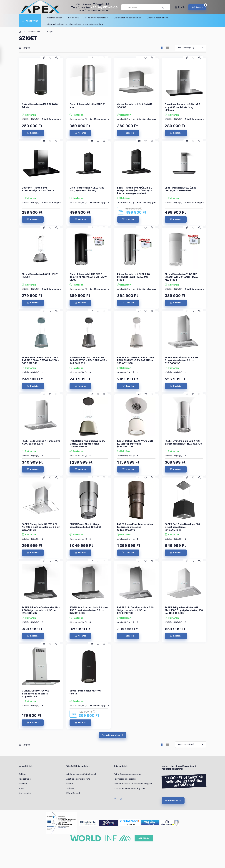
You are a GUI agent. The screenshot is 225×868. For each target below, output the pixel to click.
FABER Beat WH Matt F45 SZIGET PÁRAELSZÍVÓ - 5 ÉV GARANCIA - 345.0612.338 (136, 360)
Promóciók (73, 18)
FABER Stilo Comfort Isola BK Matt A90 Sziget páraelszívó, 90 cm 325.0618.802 (89, 610)
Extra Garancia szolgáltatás (127, 18)
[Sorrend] (191, 48)
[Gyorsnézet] (57, 58)
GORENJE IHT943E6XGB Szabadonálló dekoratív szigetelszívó (36, 693)
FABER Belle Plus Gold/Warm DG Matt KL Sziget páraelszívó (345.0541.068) (87, 444)
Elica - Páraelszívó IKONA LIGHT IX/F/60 (40, 276)
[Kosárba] (33, 133)
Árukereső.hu (129, 825)
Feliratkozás (171, 801)
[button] (30, 21)
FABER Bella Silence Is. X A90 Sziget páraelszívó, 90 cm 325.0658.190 (181, 360)
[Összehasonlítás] (44, 58)
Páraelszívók (34, 32)
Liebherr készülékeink (158, 18)
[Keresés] (162, 7)
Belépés (23, 774)
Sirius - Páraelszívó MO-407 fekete (85, 692)
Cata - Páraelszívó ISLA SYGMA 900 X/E (135, 106)
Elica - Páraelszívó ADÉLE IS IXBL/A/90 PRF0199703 (181, 189)
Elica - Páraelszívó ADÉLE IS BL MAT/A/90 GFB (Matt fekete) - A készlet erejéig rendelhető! (135, 190)
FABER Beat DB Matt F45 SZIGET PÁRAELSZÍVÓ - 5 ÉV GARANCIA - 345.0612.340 (41, 360)
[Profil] (180, 7)
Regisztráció (25, 779)
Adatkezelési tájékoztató (78, 779)
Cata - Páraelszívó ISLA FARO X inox (87, 106)
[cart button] (197, 7)
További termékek (111, 735)
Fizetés (70, 783)
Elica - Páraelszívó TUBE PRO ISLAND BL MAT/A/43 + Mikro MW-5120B (89, 277)
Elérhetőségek (73, 793)
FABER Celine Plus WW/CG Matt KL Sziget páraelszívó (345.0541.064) (135, 444)
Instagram (121, 799)
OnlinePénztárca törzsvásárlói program (133, 783)
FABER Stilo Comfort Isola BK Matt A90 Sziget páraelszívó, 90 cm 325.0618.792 (41, 610)
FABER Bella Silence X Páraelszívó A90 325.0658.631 (41, 442)
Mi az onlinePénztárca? (96, 18)
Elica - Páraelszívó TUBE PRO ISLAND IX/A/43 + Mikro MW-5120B (134, 277)
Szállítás (70, 788)
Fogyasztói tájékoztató (125, 779)
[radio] (167, 48)
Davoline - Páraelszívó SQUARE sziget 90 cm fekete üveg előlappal (182, 107)
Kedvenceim (25, 793)
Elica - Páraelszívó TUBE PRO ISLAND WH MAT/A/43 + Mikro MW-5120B (182, 277)
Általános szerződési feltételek (81, 774)
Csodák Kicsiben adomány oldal (130, 788)
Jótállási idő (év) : (31, 119)
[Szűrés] (3, 55)
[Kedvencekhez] (50, 58)
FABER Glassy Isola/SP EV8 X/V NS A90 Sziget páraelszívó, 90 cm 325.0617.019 (41, 527)
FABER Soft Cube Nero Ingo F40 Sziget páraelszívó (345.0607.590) (182, 527)
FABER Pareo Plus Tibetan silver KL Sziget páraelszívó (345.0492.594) (135, 527)
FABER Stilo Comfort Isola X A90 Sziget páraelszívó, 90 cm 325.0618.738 (135, 610)
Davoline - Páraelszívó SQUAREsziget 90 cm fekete (38, 189)
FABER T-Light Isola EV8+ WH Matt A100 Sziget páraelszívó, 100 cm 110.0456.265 (184, 610)
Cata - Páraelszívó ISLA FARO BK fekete (40, 106)
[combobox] (146, 7)
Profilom (23, 783)
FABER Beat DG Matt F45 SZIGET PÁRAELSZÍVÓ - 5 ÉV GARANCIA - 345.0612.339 (88, 360)
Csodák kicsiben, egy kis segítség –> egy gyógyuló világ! (75, 24)
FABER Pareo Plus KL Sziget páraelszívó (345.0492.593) (85, 526)
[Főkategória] (20, 32)
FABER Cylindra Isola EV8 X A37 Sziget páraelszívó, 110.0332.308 (183, 442)
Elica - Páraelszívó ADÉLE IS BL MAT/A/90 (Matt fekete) (87, 189)
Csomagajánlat (55, 18)
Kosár (21, 788)
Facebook (115, 799)
